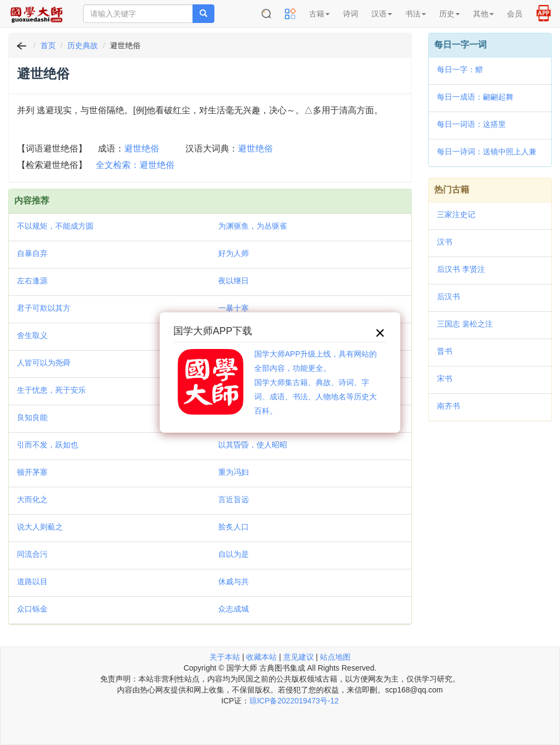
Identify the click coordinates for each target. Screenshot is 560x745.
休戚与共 (234, 581)
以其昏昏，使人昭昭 (253, 445)
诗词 (351, 14)
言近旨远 (234, 499)
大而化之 (32, 499)
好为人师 (234, 253)
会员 (515, 14)
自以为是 (234, 554)
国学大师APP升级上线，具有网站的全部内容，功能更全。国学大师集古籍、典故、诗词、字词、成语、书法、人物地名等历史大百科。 (316, 382)
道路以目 (32, 581)
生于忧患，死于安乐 (51, 390)
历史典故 (83, 45)
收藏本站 (261, 657)
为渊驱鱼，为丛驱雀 (253, 226)
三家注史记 (456, 214)
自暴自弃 (32, 253)
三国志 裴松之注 (465, 324)
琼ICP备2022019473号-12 (294, 701)
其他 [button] (483, 14)
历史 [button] (450, 14)
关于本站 (225, 657)
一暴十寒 (234, 308)
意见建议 (299, 657)
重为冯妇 (234, 472)
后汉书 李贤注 (461, 269)
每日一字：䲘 (460, 69)
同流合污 (32, 554)
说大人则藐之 (40, 527)
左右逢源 (32, 281)
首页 (48, 45)
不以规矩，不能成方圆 (55, 226)
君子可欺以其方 (44, 308)
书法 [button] (416, 14)
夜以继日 (234, 281)
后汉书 (448, 296)
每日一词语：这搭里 (471, 124)
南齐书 (448, 406)
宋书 (445, 379)
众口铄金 (32, 609)
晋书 (445, 351)
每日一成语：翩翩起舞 (475, 97)
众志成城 (234, 609)
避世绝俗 (142, 149)
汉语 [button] (382, 14)
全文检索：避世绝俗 (135, 165)
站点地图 (335, 657)
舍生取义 (32, 335)
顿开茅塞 (32, 472)
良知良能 (32, 417)
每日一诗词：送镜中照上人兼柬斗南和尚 (487, 153)
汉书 (445, 242)
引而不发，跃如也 (48, 445)
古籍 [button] (319, 14)
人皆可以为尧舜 (44, 363)
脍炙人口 (234, 527)
